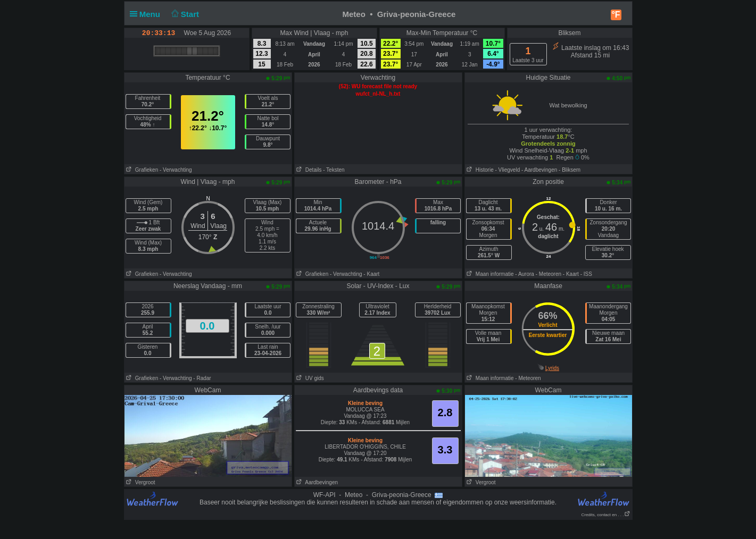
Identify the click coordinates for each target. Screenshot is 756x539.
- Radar (202, 378)
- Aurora (525, 274)
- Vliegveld (508, 170)
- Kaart (371, 274)
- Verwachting (176, 170)
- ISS (586, 274)
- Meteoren (549, 274)
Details (308, 170)
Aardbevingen (317, 482)
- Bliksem (570, 170)
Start (184, 14)
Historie (479, 170)
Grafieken (142, 170)
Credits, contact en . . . (605, 515)
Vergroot (140, 482)
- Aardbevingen (539, 170)
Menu (147, 14)
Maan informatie (489, 274)
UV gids (309, 378)
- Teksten (334, 170)
